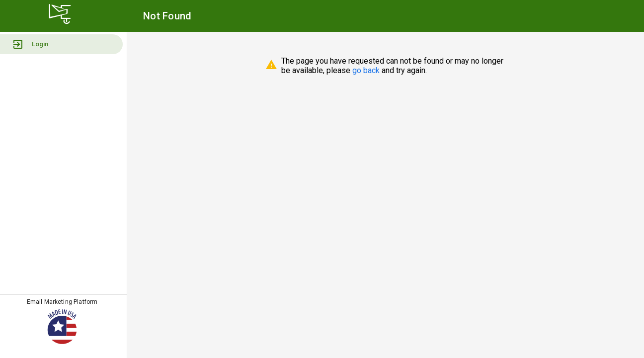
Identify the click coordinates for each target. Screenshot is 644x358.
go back (366, 70)
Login (30, 44)
